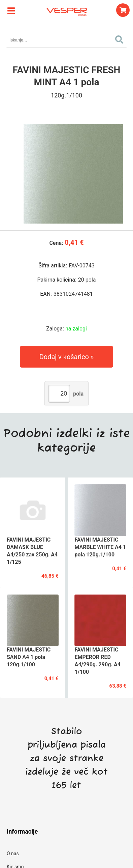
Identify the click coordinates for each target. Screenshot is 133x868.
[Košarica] (123, 10)
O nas (13, 853)
